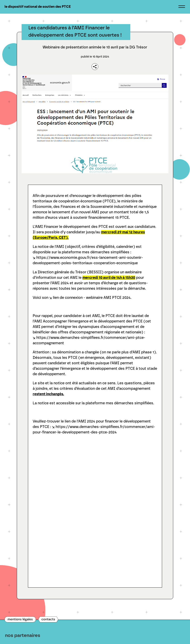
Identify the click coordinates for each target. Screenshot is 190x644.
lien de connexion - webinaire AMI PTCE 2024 (92, 298)
